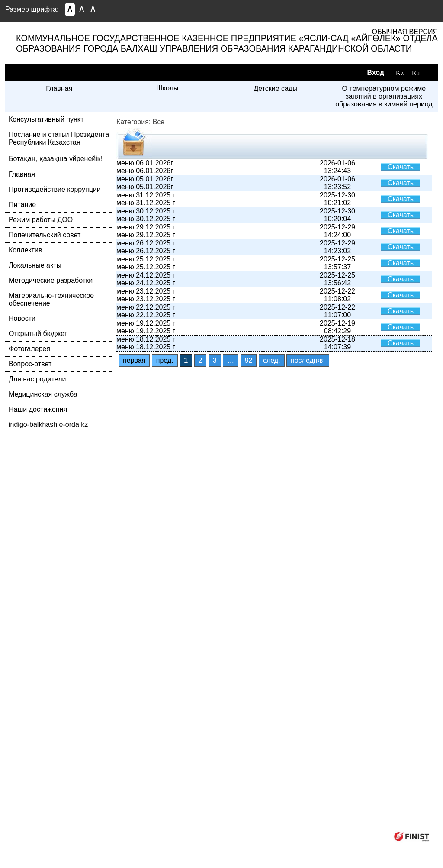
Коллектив (25, 250)
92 (249, 360)
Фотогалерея (29, 349)
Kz (400, 73)
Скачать (401, 167)
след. (272, 360)
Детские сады (275, 89)
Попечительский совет (45, 235)
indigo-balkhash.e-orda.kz (48, 424)
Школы (167, 88)
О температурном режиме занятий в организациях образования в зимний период (384, 96)
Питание (22, 205)
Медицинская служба (43, 394)
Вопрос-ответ (30, 364)
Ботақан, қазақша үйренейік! (55, 159)
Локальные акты (35, 265)
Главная (59, 89)
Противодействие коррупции (55, 189)
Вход (376, 73)
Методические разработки (51, 280)
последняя (308, 360)
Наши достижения (38, 409)
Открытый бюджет (38, 334)
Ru (416, 73)
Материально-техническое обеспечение (51, 299)
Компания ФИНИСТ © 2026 (342, 836)
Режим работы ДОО (41, 220)
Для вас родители (37, 379)
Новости (22, 318)
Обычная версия (405, 32)
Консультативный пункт (46, 119)
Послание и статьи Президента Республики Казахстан (59, 138)
